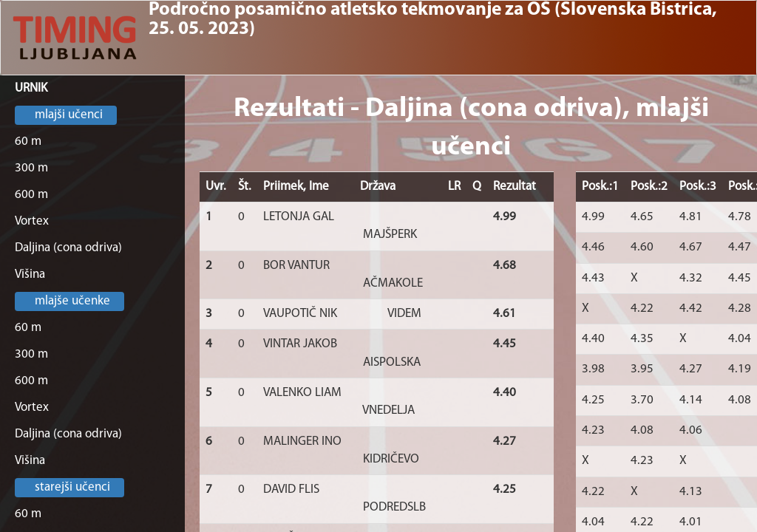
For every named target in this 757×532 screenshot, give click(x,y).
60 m (28, 141)
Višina (30, 274)
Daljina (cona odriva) (68, 248)
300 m (31, 168)
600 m (31, 195)
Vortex (32, 221)
